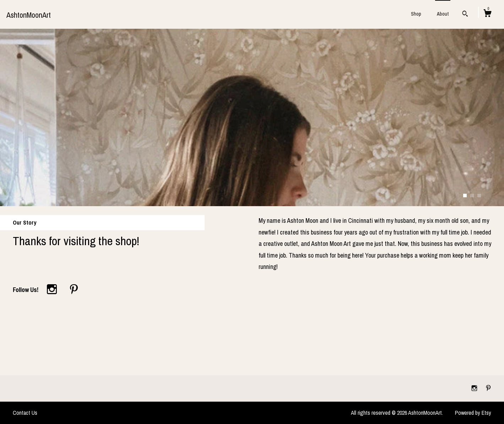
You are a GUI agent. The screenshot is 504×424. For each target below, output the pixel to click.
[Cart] (487, 14)
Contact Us (25, 413)
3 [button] (479, 196)
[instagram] (475, 388)
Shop (416, 14)
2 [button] (472, 196)
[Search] (465, 15)
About (443, 14)
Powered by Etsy (473, 413)
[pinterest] (488, 388)
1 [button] (465, 196)
